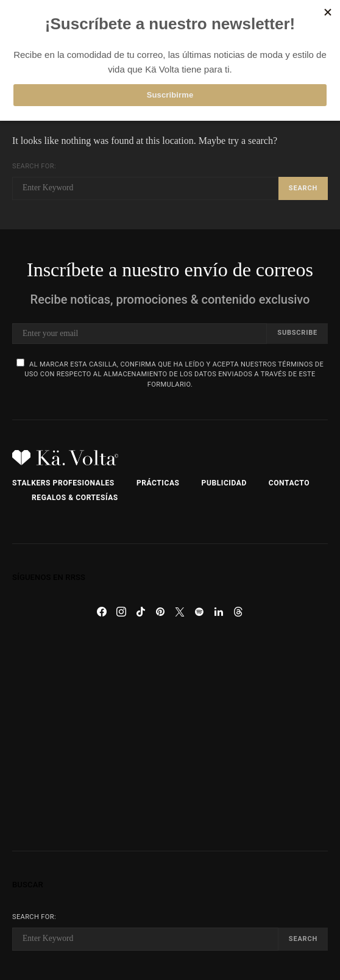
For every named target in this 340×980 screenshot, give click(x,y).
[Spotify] (199, 612)
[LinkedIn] (219, 612)
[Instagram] (121, 612)
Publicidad (224, 483)
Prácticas (158, 483)
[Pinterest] (160, 612)
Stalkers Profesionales (63, 483)
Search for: (34, 166)
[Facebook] (102, 612)
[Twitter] (180, 612)
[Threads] (238, 612)
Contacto (289, 483)
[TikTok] (141, 612)
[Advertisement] (170, 736)
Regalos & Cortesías (75, 498)
